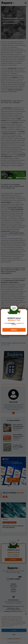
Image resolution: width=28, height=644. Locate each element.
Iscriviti (14, 330)
